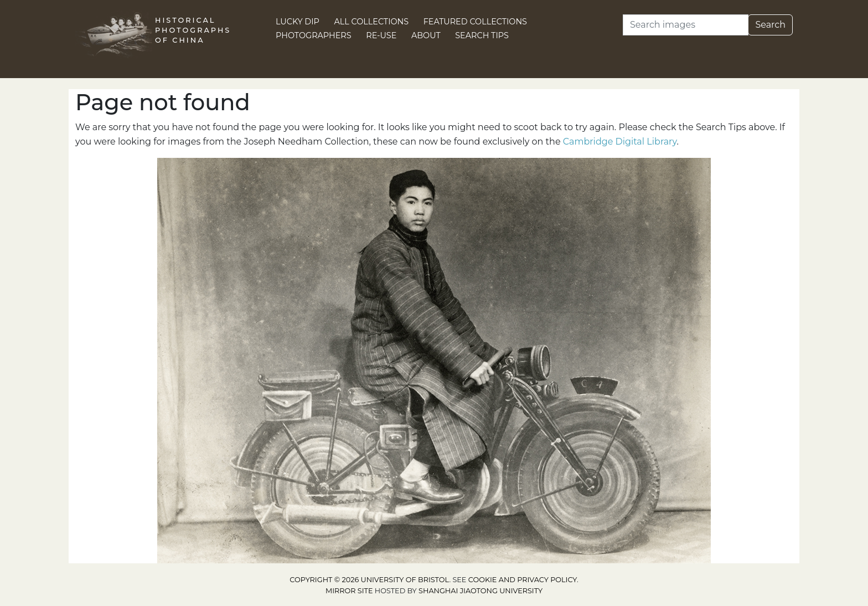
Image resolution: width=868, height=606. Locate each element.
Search (770, 25)
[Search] (686, 25)
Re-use (381, 35)
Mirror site (349, 591)
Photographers (314, 35)
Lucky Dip (298, 22)
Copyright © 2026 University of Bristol (369, 580)
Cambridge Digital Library (620, 142)
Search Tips (482, 35)
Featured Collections (475, 22)
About (426, 35)
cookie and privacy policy (523, 580)
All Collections (372, 22)
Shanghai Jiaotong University (480, 591)
